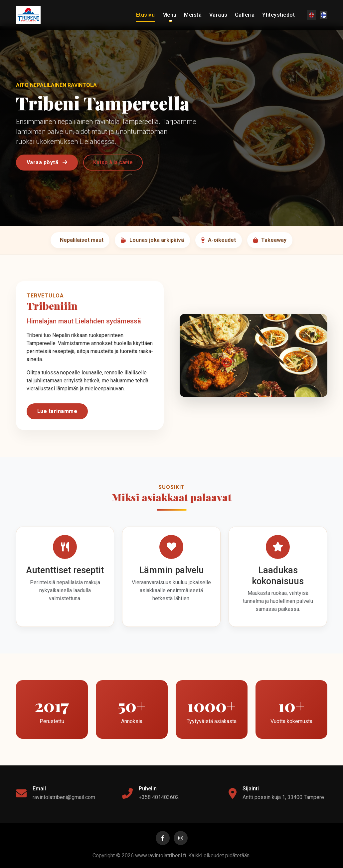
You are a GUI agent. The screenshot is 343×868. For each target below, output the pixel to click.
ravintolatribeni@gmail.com (64, 797)
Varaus (218, 15)
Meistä (193, 15)
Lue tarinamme (57, 411)
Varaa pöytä (47, 162)
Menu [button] (170, 15)
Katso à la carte (113, 162)
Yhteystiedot (278, 15)
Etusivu (146, 15)
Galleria (245, 15)
